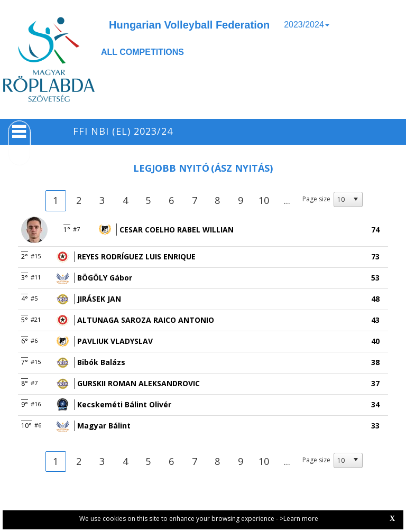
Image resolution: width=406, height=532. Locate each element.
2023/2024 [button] (307, 25)
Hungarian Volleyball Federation (189, 25)
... (287, 200)
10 (264, 200)
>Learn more (299, 519)
